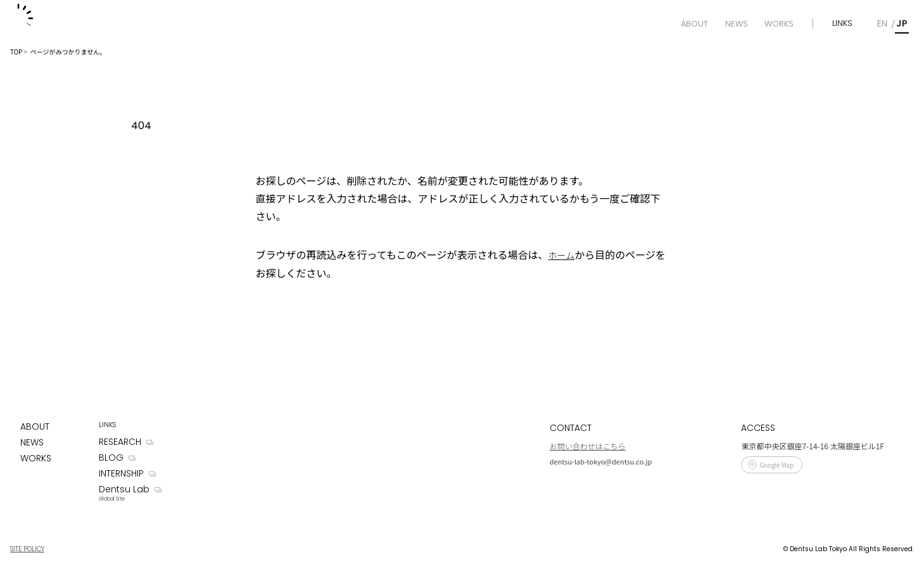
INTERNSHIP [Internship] (121, 473)
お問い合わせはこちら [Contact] (588, 446)
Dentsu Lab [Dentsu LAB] (124, 489)
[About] (694, 24)
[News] (737, 24)
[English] (882, 24)
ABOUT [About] (35, 427)
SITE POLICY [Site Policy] (27, 549)
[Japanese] (902, 24)
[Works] (779, 24)
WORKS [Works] (36, 458)
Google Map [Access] (776, 465)
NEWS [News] (32, 442)
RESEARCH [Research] (120, 442)
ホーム (562, 255)
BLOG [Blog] (111, 458)
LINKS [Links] (842, 23)
